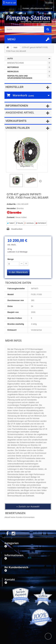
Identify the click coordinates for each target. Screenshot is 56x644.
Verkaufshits (16, 121)
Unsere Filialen (18, 128)
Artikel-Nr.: (12, 204)
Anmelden (49, 3)
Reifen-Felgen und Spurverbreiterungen (20, 77)
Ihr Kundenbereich (16, 567)
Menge (11, 259)
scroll (48, 636)
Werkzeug (13, 72)
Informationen (17, 106)
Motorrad (13, 67)
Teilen (20, 223)
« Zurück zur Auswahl (28, 507)
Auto (10, 59)
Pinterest (41, 223)
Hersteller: (11, 208)
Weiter (40, 181)
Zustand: (11, 217)
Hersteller (14, 87)
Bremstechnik (16, 63)
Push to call (11, 3)
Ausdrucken (17, 229)
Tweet (11, 223)
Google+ (29, 223)
